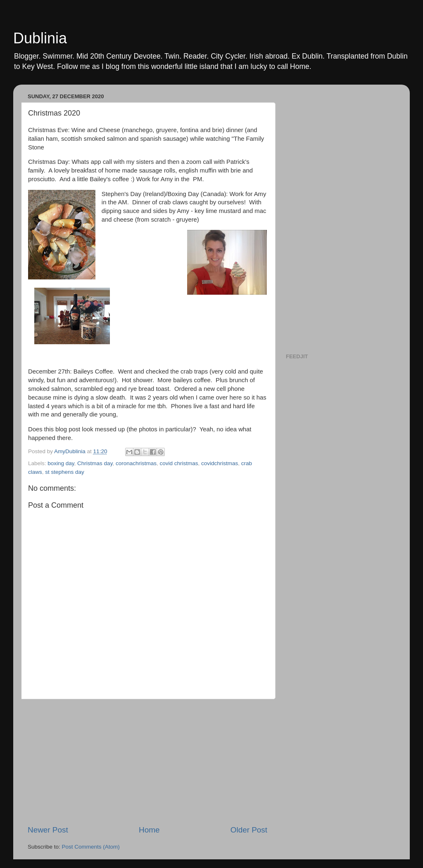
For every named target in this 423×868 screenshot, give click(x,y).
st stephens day (65, 472)
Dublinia (40, 38)
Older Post (249, 830)
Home (149, 830)
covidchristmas (220, 463)
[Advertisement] (147, 762)
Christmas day (95, 463)
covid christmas (179, 463)
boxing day (61, 463)
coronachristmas (136, 463)
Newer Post (48, 830)
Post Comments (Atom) (91, 847)
